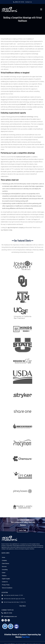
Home (3, 557)
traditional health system (23, 157)
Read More (32, 549)
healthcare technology (27, 117)
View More (23, 606)
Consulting (5, 570)
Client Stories (5, 563)
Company (4, 560)
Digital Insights (6, 579)
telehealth (23, 104)
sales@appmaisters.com (10, 617)
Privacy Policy (6, 585)
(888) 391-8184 (8, 613)
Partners (4, 576)
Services (4, 567)
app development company (16, 228)
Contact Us (5, 582)
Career (4, 573)
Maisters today (8, 230)
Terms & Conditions (7, 588)
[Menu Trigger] (41, 9)
